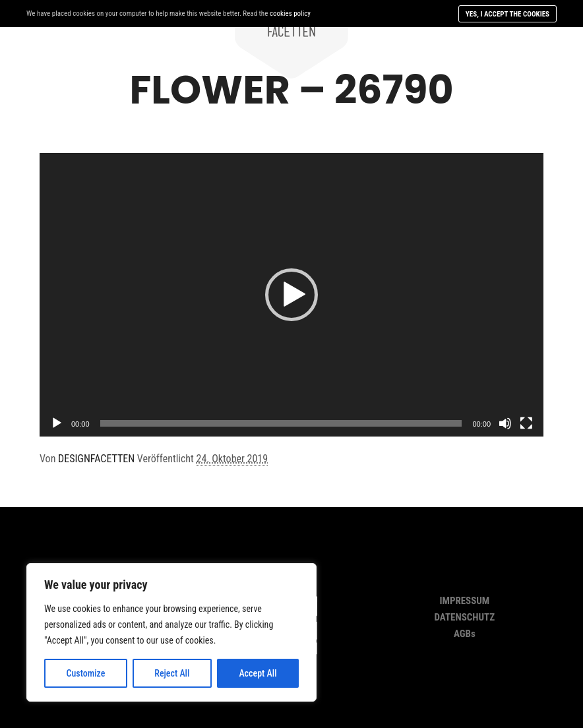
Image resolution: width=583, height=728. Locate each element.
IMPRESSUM (464, 601)
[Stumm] (505, 423)
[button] (291, 295)
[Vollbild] (526, 423)
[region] (171, 632)
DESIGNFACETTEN (96, 459)
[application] (291, 295)
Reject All (172, 673)
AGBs (465, 634)
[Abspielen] (57, 423)
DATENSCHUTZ (465, 617)
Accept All (258, 673)
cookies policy (290, 14)
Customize (85, 673)
